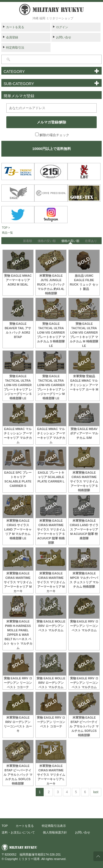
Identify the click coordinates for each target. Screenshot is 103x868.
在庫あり (91, 241)
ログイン (62, 27)
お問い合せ (64, 37)
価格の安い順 (47, 241)
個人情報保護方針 (55, 832)
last (96, 792)
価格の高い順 (70, 241)
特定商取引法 (15, 48)
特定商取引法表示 (54, 826)
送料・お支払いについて (18, 832)
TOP (5, 826)
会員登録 (12, 37)
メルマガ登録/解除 (52, 122)
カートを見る (15, 27)
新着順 (28, 241)
